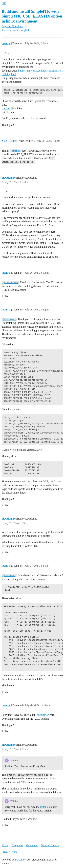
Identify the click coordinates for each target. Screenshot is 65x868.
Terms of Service (50, 845)
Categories (17, 845)
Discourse (20, 860)
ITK (4, 3)
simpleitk (25, 30)
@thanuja (16, 151)
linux (4, 30)
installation (43, 715)
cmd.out (6, 108)
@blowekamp (9, 319)
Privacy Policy (10, 852)
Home (5, 845)
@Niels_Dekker (10, 282)
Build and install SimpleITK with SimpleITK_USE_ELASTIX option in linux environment (32, 16)
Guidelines (32, 845)
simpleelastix (14, 30)
